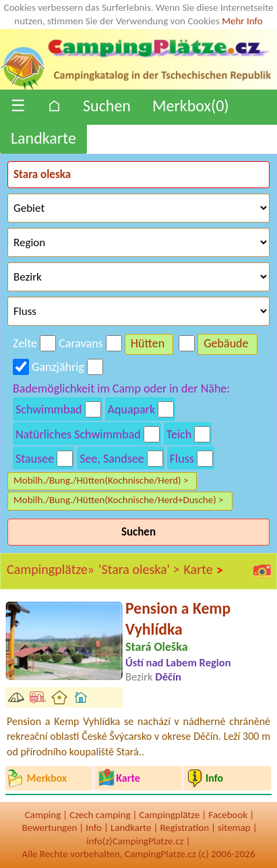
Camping (43, 815)
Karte (204, 570)
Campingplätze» (51, 569)
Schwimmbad (49, 409)
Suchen (107, 106)
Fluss (182, 459)
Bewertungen (49, 828)
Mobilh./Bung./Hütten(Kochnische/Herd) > (101, 480)
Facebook (228, 815)
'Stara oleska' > (139, 569)
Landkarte (43, 138)
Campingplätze (169, 815)
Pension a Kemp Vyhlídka (178, 618)
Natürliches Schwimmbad (78, 434)
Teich (179, 434)
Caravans (81, 343)
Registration (184, 828)
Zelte (25, 343)
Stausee (35, 459)
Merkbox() (191, 106)
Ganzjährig (58, 367)
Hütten (148, 343)
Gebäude (226, 343)
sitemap (234, 828)
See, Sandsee (112, 459)
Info (94, 828)
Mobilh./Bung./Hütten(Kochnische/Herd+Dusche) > (119, 500)
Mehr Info (242, 21)
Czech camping (100, 815)
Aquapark (132, 409)
